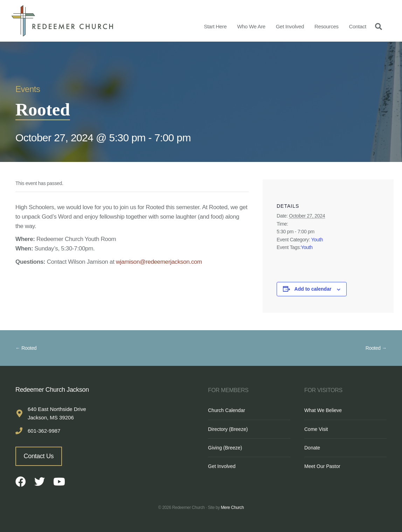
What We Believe (323, 410)
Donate (312, 448)
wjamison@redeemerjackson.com (159, 262)
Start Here (215, 26)
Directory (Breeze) (228, 429)
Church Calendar (227, 410)
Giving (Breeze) (225, 448)
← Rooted (26, 348)
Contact (358, 26)
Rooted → (376, 348)
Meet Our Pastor (322, 466)
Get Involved (290, 26)
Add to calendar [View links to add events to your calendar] (313, 289)
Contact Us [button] (39, 456)
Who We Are (251, 26)
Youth (317, 240)
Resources (327, 26)
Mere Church (233, 508)
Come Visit (316, 429)
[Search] (377, 26)
